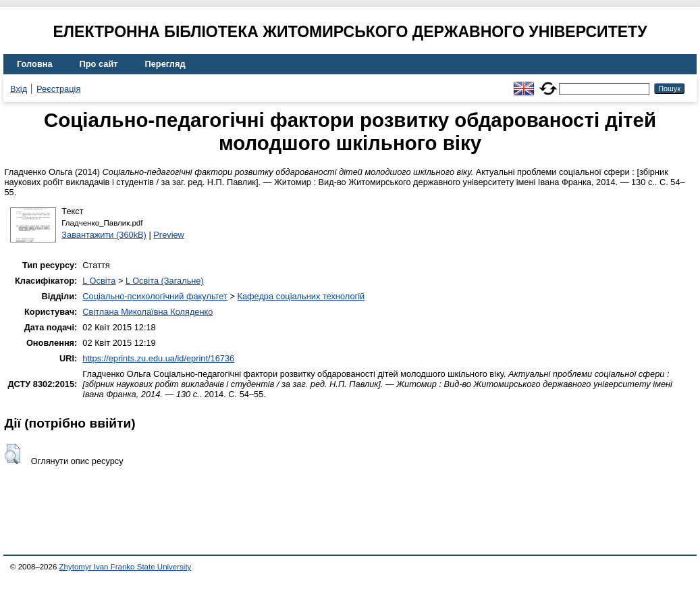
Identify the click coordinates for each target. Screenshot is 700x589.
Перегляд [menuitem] (165, 64)
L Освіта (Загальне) (165, 281)
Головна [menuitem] (35, 64)
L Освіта (99, 281)
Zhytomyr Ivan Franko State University (126, 567)
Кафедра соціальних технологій (301, 296)
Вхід (19, 89)
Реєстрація (58, 89)
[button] (12, 454)
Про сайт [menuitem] (99, 64)
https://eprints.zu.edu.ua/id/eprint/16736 (158, 358)
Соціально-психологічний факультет (155, 296)
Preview (169, 235)
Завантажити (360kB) (104, 235)
